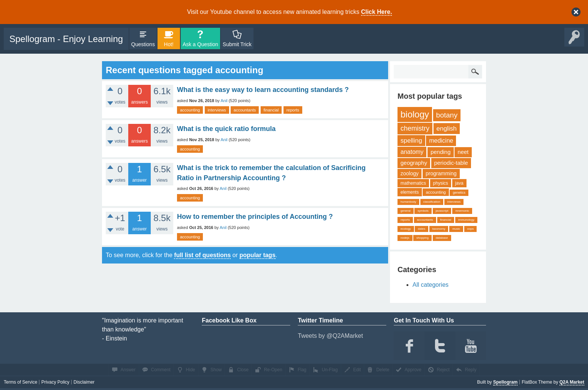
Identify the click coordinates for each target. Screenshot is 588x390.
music (456, 229)
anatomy (412, 152)
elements (410, 192)
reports (293, 110)
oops (470, 229)
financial (271, 110)
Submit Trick (237, 44)
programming (441, 173)
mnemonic (462, 211)
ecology (406, 229)
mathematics (413, 183)
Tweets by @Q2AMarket (330, 336)
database (442, 238)
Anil (224, 101)
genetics (459, 193)
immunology (466, 220)
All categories (430, 285)
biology (415, 114)
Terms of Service (20, 382)
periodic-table (451, 163)
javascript (442, 211)
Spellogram (505, 382)
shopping (422, 238)
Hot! (169, 44)
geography (414, 163)
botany (447, 115)
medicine (441, 141)
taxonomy (439, 229)
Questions (143, 44)
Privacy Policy (55, 382)
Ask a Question (200, 44)
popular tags (258, 255)
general (406, 211)
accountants (245, 110)
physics (441, 183)
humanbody (408, 202)
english (447, 129)
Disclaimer (84, 382)
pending (440, 152)
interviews (217, 110)
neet (463, 152)
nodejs (405, 238)
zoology (409, 173)
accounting (190, 110)
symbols (423, 211)
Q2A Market (572, 382)
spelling (411, 141)
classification (432, 202)
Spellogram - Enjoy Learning (66, 39)
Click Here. (377, 12)
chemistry (415, 128)
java (459, 183)
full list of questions (202, 255)
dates (421, 229)
